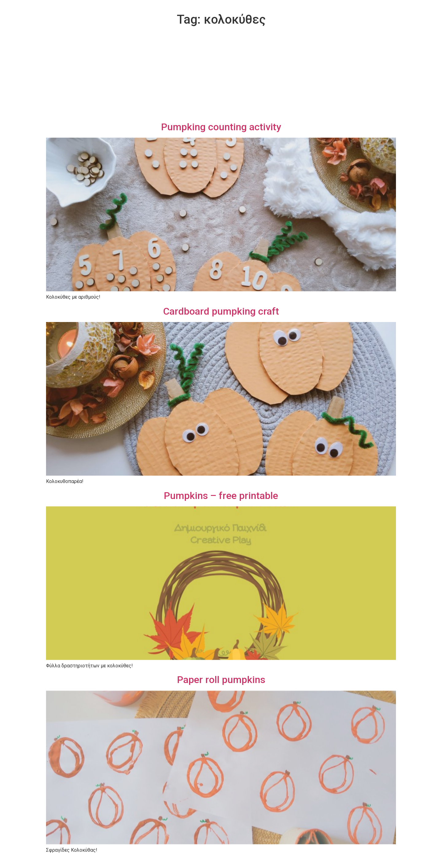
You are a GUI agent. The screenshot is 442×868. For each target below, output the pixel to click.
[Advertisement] (221, 75)
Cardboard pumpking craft (221, 311)
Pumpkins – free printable (221, 496)
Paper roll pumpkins (221, 680)
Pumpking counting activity (221, 127)
